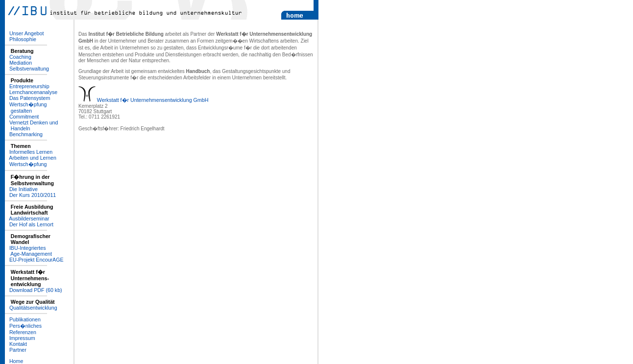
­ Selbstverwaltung (27, 69)
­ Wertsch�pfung (26, 164)
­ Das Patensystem (27, 98)
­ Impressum (20, 338)
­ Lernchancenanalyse (31, 92)
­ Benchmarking (24, 134)
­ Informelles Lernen (29, 152)
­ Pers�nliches (23, 326)
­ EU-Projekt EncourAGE (34, 260)
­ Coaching (18, 57)
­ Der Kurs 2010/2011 (30, 195)
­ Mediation (18, 63)
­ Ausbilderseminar (27, 218)
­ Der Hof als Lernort (29, 224)
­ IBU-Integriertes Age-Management (28, 251)
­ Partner (16, 350)
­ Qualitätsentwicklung (31, 308)
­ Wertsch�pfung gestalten (26, 108)
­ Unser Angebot (24, 33)
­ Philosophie (21, 39)
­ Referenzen (21, 332)
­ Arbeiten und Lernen (31, 158)
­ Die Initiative (21, 189)
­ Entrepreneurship (27, 86)
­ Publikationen (23, 319)
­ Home (14, 361)
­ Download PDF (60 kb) (34, 290)
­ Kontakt (16, 344)
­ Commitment (22, 117)
